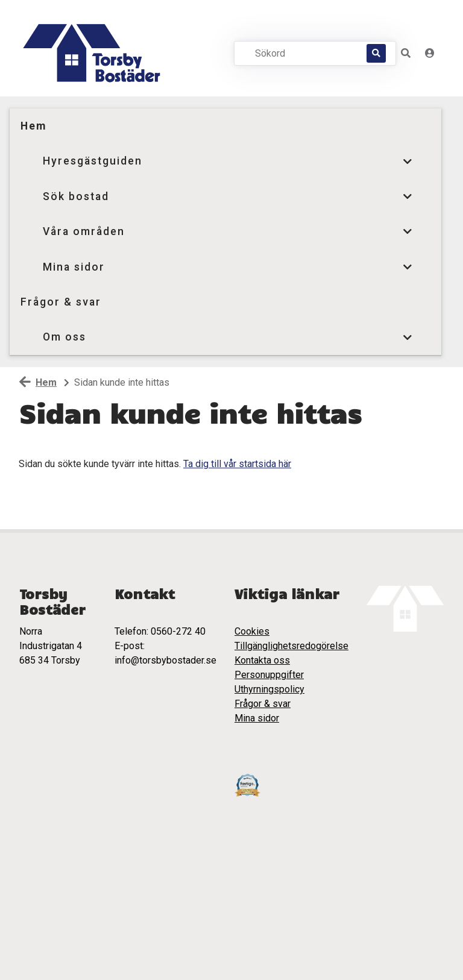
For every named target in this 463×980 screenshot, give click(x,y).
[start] (95, 53)
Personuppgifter (269, 675)
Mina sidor (74, 267)
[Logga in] (430, 53)
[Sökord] (310, 53)
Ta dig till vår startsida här (237, 464)
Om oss (65, 337)
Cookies (252, 631)
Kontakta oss (262, 660)
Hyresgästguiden (93, 161)
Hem (33, 126)
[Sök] (376, 53)
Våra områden (84, 231)
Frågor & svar (61, 302)
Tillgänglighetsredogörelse (291, 646)
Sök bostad (76, 196)
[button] (406, 53)
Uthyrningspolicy (269, 689)
